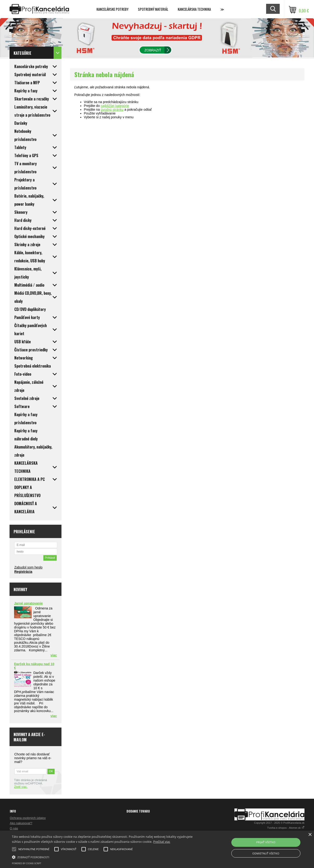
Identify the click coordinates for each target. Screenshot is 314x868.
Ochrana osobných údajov (28, 818)
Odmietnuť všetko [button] (266, 853)
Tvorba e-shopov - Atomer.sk (286, 828)
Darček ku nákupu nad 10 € (34, 666)
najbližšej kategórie (115, 106)
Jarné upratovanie (28, 603)
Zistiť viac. (21, 787)
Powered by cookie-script (27, 863)
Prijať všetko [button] (266, 842)
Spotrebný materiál (153, 9)
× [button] (310, 835)
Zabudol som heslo (28, 567)
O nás (14, 828)
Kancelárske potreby (112, 9)
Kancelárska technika (194, 9)
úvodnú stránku (112, 110)
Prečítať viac (162, 842)
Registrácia (23, 572)
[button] (106, 857)
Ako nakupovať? (21, 823)
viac (54, 655)
